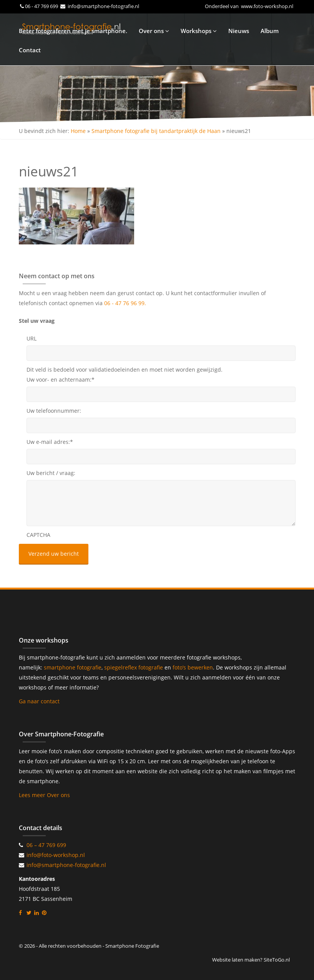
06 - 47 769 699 (42, 6)
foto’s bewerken (193, 667)
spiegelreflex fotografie (134, 667)
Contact (30, 50)
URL (32, 338)
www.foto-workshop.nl (267, 6)
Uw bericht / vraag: (51, 473)
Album (270, 31)
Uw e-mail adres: (50, 442)
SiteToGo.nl (277, 960)
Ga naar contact (39, 701)
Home (78, 131)
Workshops (199, 31)
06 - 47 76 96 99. (125, 303)
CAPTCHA (38, 535)
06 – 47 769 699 (46, 845)
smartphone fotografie (73, 667)
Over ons (154, 31)
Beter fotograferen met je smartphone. (73, 31)
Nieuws (239, 31)
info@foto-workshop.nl (56, 855)
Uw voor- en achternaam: (61, 380)
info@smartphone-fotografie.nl (103, 6)
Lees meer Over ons (44, 795)
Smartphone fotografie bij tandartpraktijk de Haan (156, 131)
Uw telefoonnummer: (54, 411)
